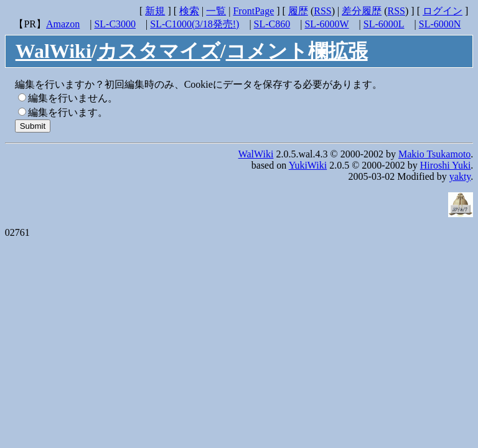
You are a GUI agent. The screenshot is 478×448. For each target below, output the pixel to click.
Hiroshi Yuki (446, 165)
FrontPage (253, 11)
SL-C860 (272, 24)
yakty (460, 176)
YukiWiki (308, 165)
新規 (155, 11)
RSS (322, 11)
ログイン (443, 11)
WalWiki (54, 51)
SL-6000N (440, 24)
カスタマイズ (159, 51)
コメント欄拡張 (297, 51)
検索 (189, 11)
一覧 (216, 11)
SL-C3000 (115, 24)
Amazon (63, 24)
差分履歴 (362, 11)
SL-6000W (326, 24)
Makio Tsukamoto (434, 154)
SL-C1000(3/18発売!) (194, 24)
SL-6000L (384, 24)
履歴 (298, 11)
